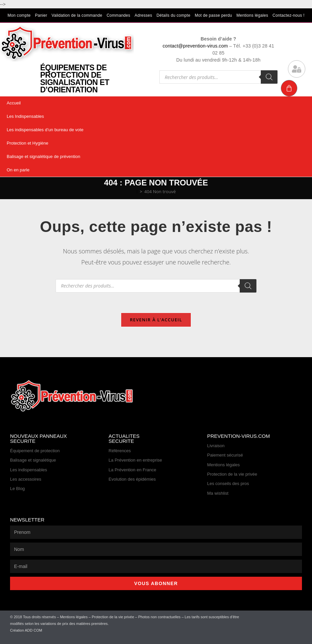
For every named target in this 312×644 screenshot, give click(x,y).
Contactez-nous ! (289, 15)
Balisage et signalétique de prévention (44, 156)
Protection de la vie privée (113, 617)
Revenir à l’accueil (156, 320)
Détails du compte (174, 15)
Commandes (118, 15)
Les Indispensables (25, 116)
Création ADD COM (26, 630)
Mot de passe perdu (213, 15)
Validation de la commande (77, 15)
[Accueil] (137, 191)
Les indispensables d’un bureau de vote (45, 130)
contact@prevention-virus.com (195, 46)
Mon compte (19, 15)
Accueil (14, 103)
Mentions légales (252, 15)
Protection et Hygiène (27, 143)
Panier (41, 15)
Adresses (143, 15)
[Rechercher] (269, 77)
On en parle (18, 170)
